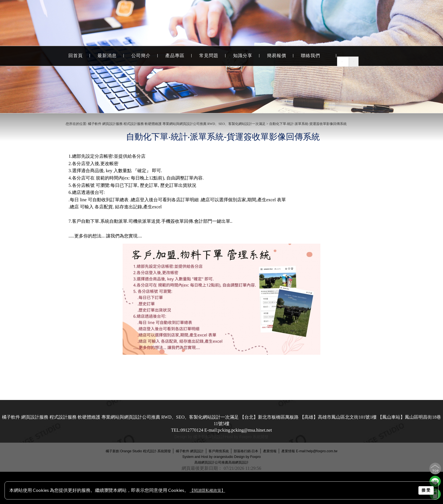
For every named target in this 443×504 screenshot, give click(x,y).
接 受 (426, 490)
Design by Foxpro (247, 457)
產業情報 (270, 451)
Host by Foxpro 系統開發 (247, 437)
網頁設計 (217, 437)
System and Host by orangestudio (208, 457)
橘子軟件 (183, 451)
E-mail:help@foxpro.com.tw (317, 451)
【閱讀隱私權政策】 (207, 491)
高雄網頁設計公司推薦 (211, 462)
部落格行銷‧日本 (246, 451)
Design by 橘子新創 (192, 437)
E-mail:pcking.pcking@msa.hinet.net (238, 430)
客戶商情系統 (219, 451)
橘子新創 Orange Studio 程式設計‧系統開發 (138, 451)
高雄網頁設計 (238, 462)
